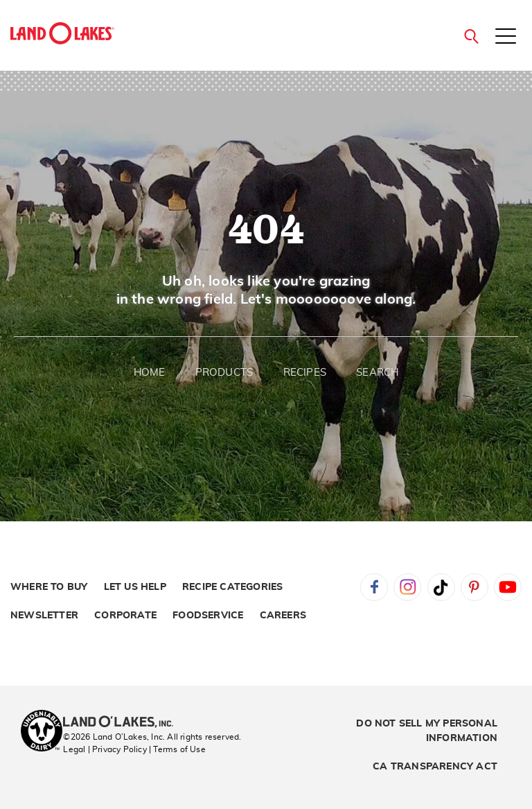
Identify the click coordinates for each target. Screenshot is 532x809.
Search (377, 373)
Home (150, 373)
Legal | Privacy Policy (105, 749)
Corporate (125, 616)
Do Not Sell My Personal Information (427, 731)
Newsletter (44, 616)
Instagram (407, 587)
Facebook (374, 587)
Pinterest (475, 587)
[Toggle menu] (506, 37)
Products (224, 373)
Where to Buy (49, 587)
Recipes (305, 373)
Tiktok (441, 587)
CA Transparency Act (435, 767)
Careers (283, 616)
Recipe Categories (232, 587)
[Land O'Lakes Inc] (124, 723)
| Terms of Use (177, 749)
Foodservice (208, 616)
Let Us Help (135, 587)
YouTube (508, 587)
